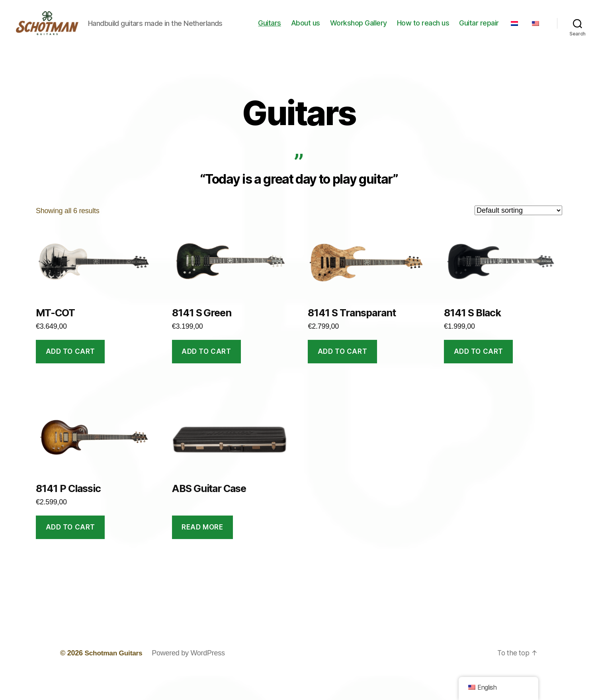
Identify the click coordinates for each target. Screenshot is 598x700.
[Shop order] (518, 235)
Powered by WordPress (191, 677)
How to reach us (444, 29)
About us (327, 29)
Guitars (291, 29)
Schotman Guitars (114, 677)
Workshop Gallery (380, 29)
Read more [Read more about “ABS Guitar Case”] (202, 551)
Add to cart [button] (70, 376)
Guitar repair (500, 29)
